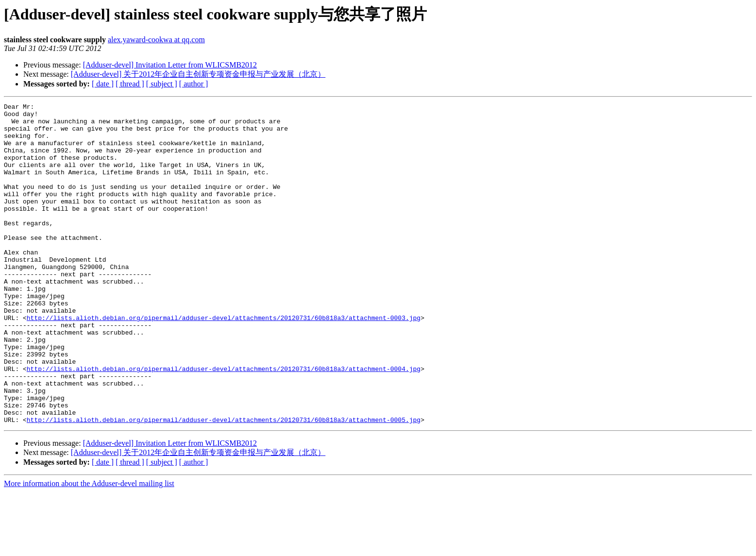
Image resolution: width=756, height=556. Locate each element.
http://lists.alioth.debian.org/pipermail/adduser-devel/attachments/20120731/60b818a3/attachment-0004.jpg (224, 422)
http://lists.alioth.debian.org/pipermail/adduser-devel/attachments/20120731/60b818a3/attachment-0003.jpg (224, 361)
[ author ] (194, 84)
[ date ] (103, 84)
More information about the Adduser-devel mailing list (89, 548)
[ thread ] (130, 84)
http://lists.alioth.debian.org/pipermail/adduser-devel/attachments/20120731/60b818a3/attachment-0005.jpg (224, 484)
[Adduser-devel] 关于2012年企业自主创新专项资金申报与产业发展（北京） (198, 74)
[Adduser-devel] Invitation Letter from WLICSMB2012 (170, 65)
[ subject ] (162, 84)
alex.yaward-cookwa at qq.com (156, 40)
